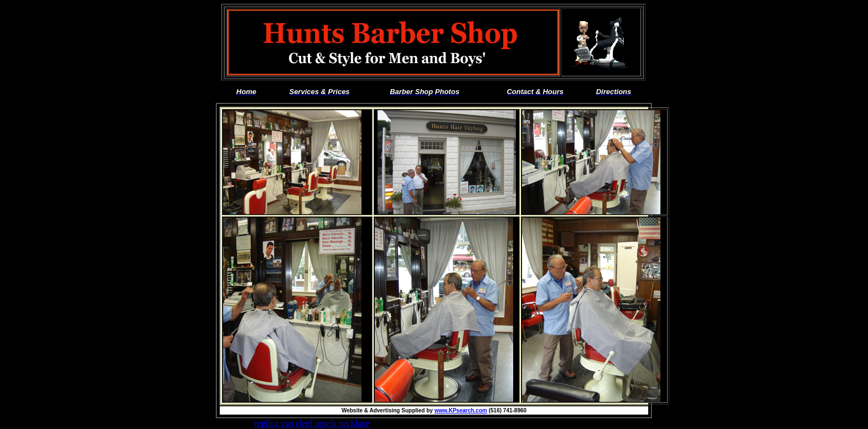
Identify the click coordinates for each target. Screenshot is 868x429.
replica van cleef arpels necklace (312, 423)
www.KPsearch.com (461, 410)
